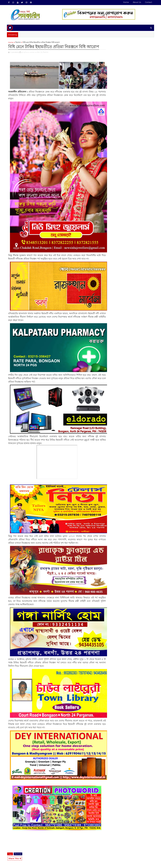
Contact (149, 2)
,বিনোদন (45, 52)
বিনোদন (18, 42)
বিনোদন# (18, 854)
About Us (137, 2)
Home (126, 2)
